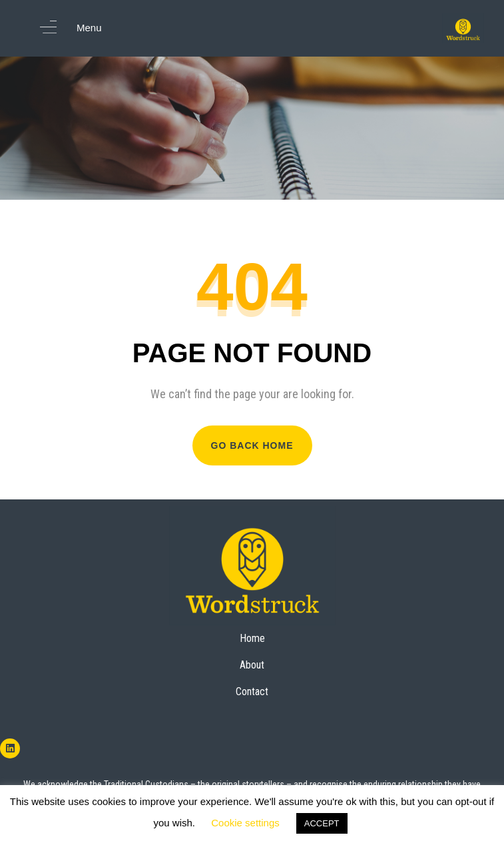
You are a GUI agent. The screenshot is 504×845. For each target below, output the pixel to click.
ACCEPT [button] (322, 823)
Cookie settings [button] (245, 823)
